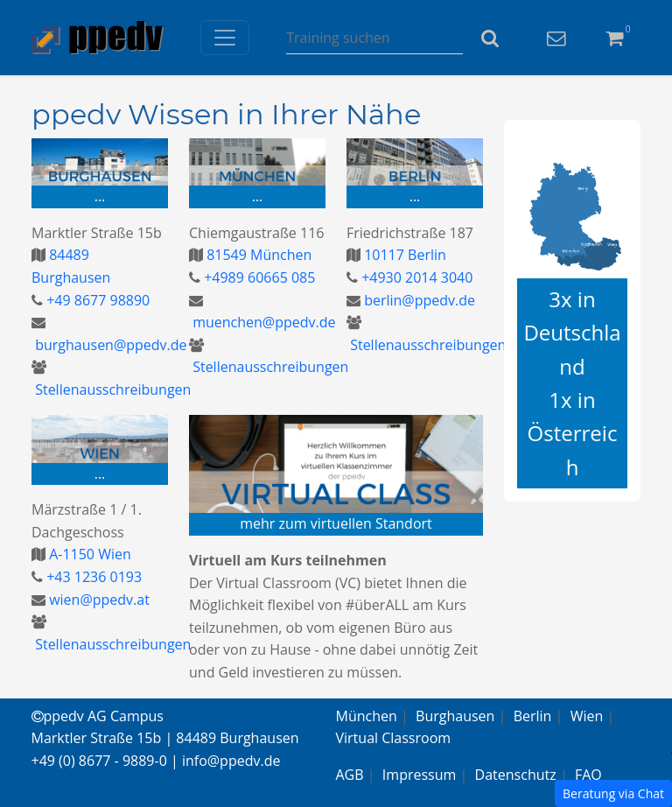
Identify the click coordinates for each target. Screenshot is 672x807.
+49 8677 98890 (96, 300)
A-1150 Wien (88, 554)
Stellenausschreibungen (111, 389)
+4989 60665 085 (258, 277)
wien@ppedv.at (98, 600)
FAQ (588, 775)
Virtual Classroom (394, 738)
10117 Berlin (403, 255)
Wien (587, 716)
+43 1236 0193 (92, 577)
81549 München (257, 255)
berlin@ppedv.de (418, 300)
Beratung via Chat (613, 793)
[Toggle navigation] (225, 38)
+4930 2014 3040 (415, 277)
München (367, 716)
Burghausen (455, 716)
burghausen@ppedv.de (109, 345)
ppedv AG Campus (98, 716)
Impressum (419, 775)
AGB (350, 775)
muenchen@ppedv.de (262, 322)
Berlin (533, 716)
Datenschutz (516, 775)
